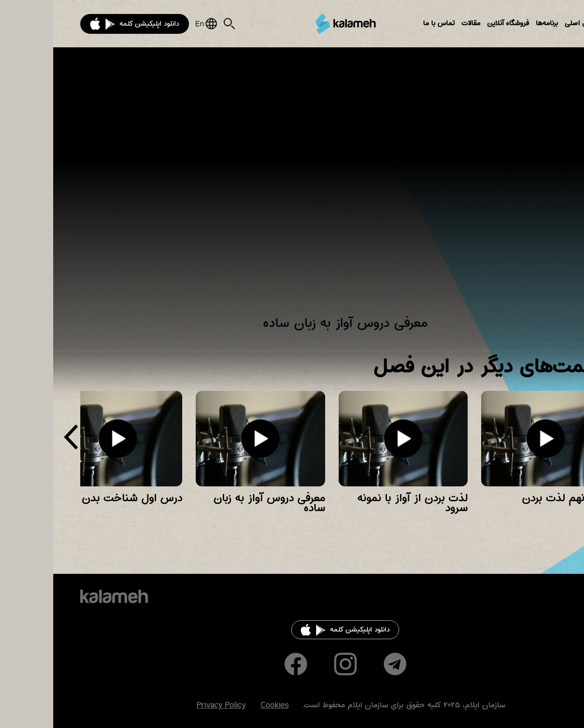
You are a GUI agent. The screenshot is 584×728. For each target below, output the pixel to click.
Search (176, 24)
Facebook (243, 664)
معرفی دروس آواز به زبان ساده (216, 503)
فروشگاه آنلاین (455, 23)
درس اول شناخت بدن (79, 498)
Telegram (342, 664)
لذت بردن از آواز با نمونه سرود (359, 503)
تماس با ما (386, 23)
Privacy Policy (168, 705)
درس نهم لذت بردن (513, 498)
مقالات (418, 23)
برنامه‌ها (494, 23)
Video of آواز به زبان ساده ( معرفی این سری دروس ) (292, 187)
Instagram (292, 664)
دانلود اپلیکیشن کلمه (96, 24)
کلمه (292, 23)
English (153, 24)
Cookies (221, 705)
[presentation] (18, 441)
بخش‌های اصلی (534, 23)
